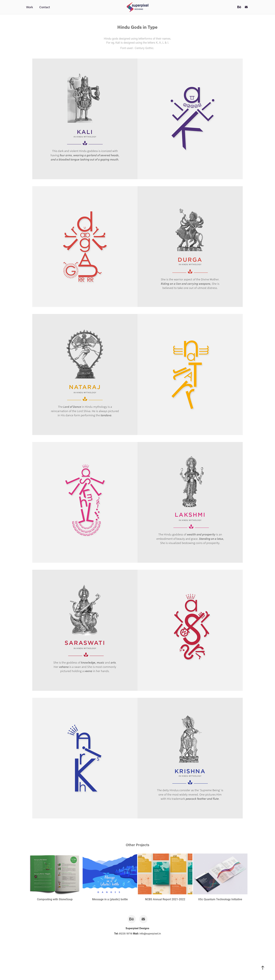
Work (30, 7)
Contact (45, 7)
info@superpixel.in (150, 933)
